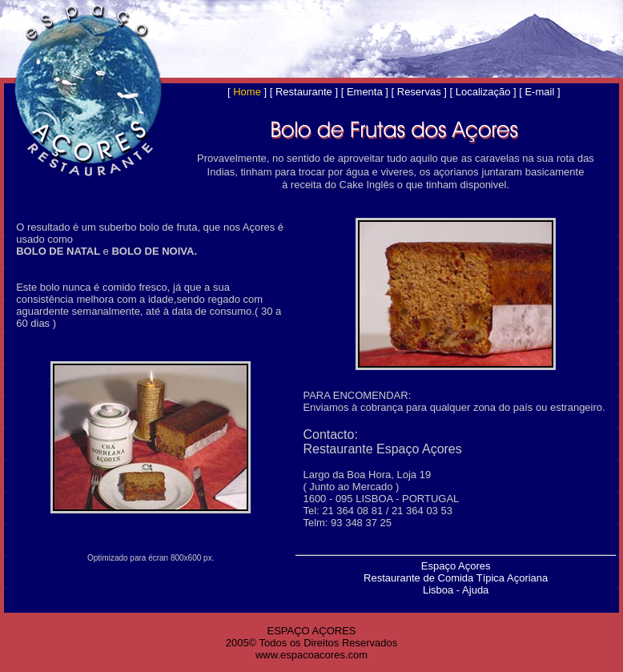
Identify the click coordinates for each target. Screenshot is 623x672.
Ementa (365, 92)
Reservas (419, 92)
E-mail (539, 92)
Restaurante (304, 92)
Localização (483, 92)
